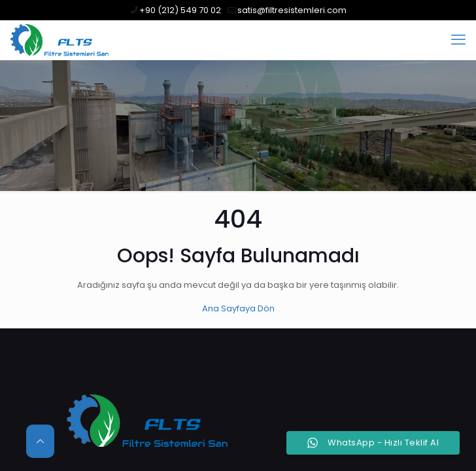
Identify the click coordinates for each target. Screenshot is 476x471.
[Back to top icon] (40, 441)
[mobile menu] (458, 40)
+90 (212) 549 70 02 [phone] (180, 10)
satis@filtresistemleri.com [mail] (292, 10)
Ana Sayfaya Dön (238, 308)
